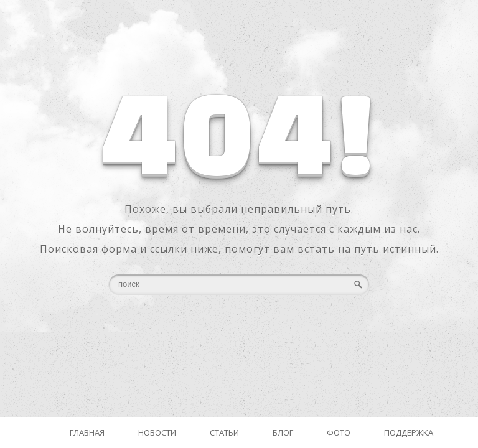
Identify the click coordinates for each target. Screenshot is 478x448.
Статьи (224, 432)
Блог (283, 432)
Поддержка (409, 432)
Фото (339, 432)
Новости (157, 432)
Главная (87, 432)
